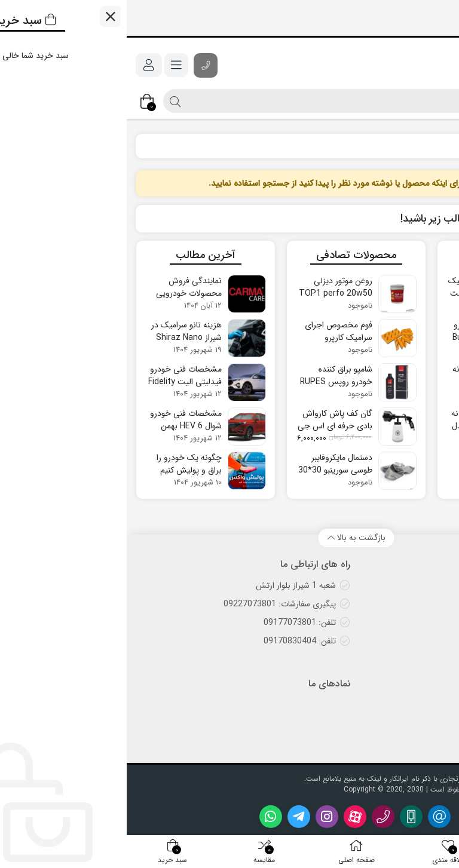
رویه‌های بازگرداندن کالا (400, 660)
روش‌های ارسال (413, 585)
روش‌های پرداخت (409, 641)
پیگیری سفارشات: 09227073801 (153, 604)
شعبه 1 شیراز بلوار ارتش (169, 585)
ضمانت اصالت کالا (408, 622)
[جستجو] (254, 101)
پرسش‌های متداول (408, 604)
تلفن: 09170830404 (173, 641)
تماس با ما (421, 705)
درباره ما (425, 723)
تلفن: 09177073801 (173, 622)
